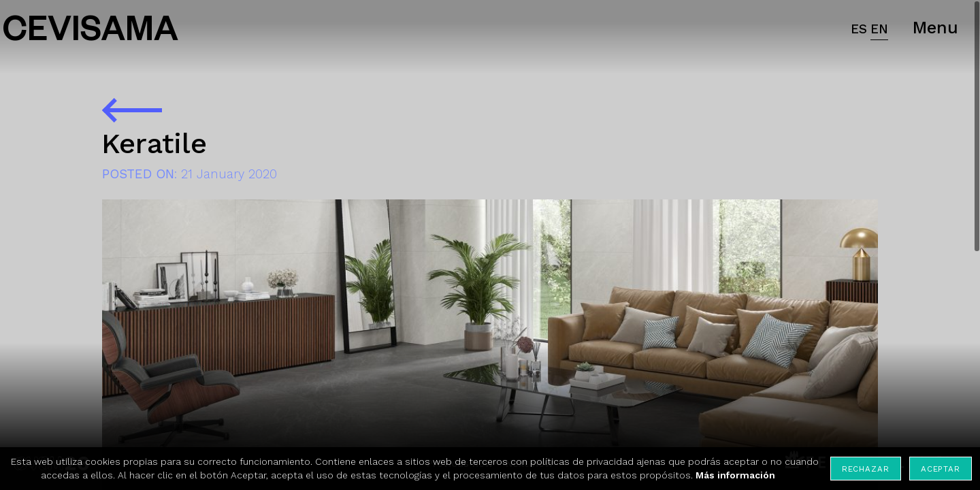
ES (859, 29)
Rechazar (866, 469)
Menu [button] (935, 28)
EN (879, 29)
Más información (735, 475)
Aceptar (941, 469)
